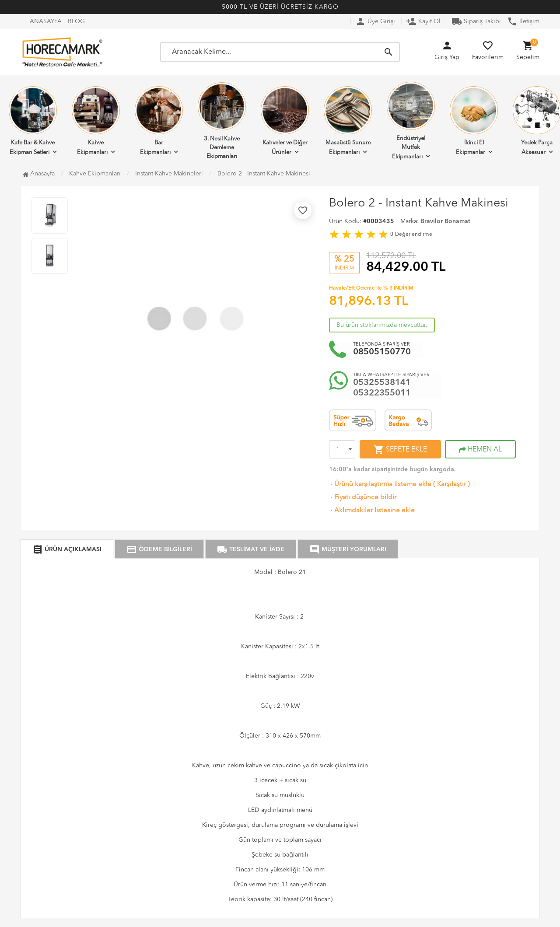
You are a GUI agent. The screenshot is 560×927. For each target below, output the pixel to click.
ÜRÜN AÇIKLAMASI (67, 549)
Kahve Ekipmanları (96, 121)
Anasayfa (39, 174)
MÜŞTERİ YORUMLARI (348, 549)
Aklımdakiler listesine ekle (372, 511)
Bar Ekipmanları (159, 121)
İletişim (523, 21)
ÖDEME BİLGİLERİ (159, 549)
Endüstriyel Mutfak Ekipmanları (411, 121)
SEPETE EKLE (400, 450)
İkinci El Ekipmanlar (474, 121)
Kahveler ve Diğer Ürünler (285, 121)
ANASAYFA (46, 21)
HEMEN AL (480, 450)
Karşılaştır (451, 484)
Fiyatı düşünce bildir (363, 498)
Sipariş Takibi (476, 21)
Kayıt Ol (423, 21)
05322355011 (382, 393)
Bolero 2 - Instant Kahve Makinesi (264, 174)
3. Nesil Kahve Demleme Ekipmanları (222, 121)
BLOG (76, 21)
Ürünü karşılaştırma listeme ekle (380, 484)
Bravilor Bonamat (445, 221)
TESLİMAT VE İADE (251, 549)
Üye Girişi (375, 21)
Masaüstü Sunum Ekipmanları (348, 121)
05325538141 (382, 383)
